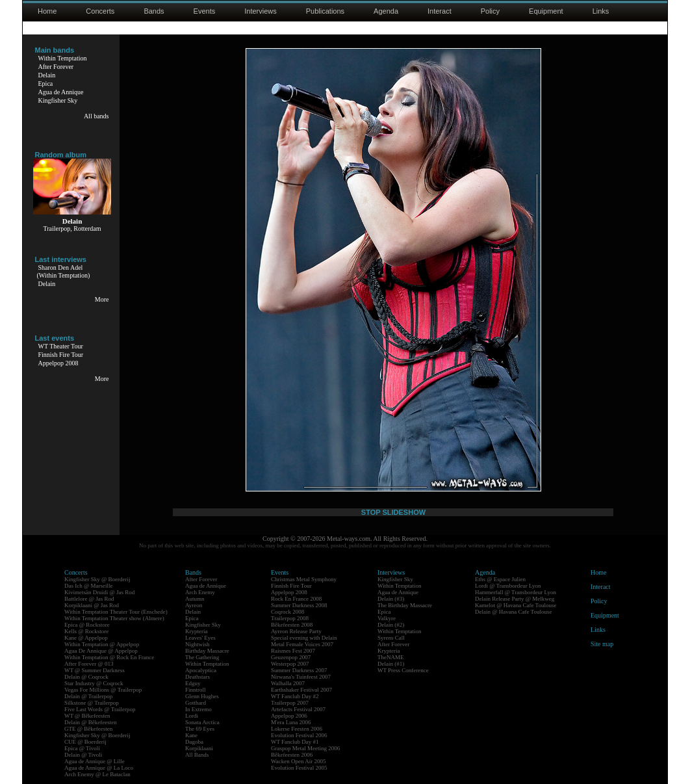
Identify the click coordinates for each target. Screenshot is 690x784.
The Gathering (202, 657)
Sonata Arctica (202, 722)
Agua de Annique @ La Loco (99, 768)
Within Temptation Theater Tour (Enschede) (116, 612)
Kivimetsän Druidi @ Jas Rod (99, 592)
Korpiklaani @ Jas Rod (92, 605)
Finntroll (196, 690)
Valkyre (387, 618)
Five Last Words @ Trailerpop (100, 709)
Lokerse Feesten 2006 (297, 729)
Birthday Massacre (207, 651)
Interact (440, 11)
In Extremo (198, 709)
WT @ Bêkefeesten (87, 716)
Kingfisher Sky (58, 100)
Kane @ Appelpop (86, 638)
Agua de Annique (61, 92)
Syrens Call (391, 638)
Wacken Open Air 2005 (299, 761)
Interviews (261, 11)
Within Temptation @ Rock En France (109, 657)
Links (601, 11)
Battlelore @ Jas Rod (89, 599)
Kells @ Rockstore (86, 631)
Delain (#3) (391, 599)
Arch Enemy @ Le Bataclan (97, 774)
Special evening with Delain (304, 638)
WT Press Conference (403, 670)
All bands (96, 116)
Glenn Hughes (202, 696)
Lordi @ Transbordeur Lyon (508, 586)
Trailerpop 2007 (290, 703)
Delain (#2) (391, 625)
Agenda (386, 11)
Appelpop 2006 (289, 716)
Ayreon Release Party (296, 631)
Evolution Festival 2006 (299, 735)
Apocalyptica (201, 670)
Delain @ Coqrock (86, 677)
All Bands (197, 755)
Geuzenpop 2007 (291, 657)
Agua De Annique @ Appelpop (101, 651)
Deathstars (198, 677)
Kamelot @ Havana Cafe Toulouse (516, 605)
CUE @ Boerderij (85, 742)
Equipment (546, 11)
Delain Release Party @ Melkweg (515, 599)
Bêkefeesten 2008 (292, 625)
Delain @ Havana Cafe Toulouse (513, 612)
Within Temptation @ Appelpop (102, 644)
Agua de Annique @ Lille (95, 761)
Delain (47, 75)
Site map (602, 644)
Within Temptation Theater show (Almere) (114, 618)
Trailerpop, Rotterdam (72, 229)
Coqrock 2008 (287, 612)
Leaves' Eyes (200, 638)
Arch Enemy (200, 592)
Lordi (192, 716)
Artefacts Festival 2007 (298, 709)
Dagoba (194, 742)
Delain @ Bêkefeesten (91, 722)
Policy (490, 11)
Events (205, 11)
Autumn (195, 599)
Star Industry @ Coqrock (94, 683)
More (102, 299)
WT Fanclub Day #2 (295, 696)
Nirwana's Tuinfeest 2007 (301, 677)
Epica (46, 84)
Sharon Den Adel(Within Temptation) (64, 271)
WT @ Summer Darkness (95, 670)
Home (47, 11)
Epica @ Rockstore (87, 625)
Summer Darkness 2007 (299, 670)
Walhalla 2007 (288, 683)
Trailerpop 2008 (290, 618)
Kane (191, 735)
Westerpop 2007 (290, 664)
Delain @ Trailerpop (88, 696)
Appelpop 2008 (58, 363)
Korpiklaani (199, 748)
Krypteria (196, 631)
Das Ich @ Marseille (89, 586)
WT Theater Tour (61, 346)
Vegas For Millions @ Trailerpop (103, 690)
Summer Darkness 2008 (299, 605)
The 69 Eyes (200, 729)
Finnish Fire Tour (61, 355)
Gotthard (196, 703)
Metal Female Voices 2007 (302, 644)
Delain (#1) (391, 664)
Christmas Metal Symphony (304, 579)
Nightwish (198, 644)
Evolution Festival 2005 (299, 768)
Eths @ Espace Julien (500, 579)
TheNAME (391, 657)
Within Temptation (63, 58)
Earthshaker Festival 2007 (301, 690)
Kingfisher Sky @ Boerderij (97, 579)
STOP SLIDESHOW (393, 512)
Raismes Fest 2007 (293, 651)
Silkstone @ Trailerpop (92, 703)
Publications (325, 11)
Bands (154, 11)
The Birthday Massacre (405, 605)
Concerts (100, 11)
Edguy (193, 683)
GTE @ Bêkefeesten (88, 729)
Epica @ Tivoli (82, 748)
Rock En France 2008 (296, 599)
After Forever (56, 67)
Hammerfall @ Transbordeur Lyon (516, 592)
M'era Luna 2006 (291, 722)
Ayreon (194, 605)
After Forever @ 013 (89, 664)
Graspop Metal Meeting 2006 (305, 748)
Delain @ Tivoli (83, 755)
